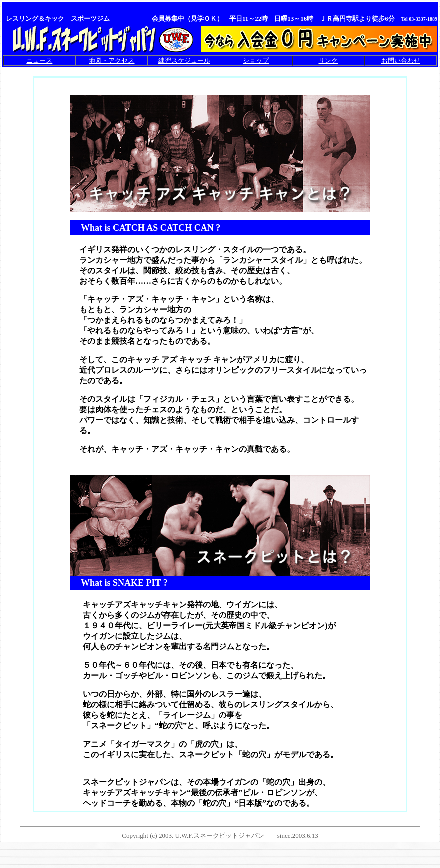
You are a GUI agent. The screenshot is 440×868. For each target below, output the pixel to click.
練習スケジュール (184, 61)
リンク (328, 61)
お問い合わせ (401, 61)
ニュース (39, 61)
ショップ (256, 61)
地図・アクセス (111, 61)
